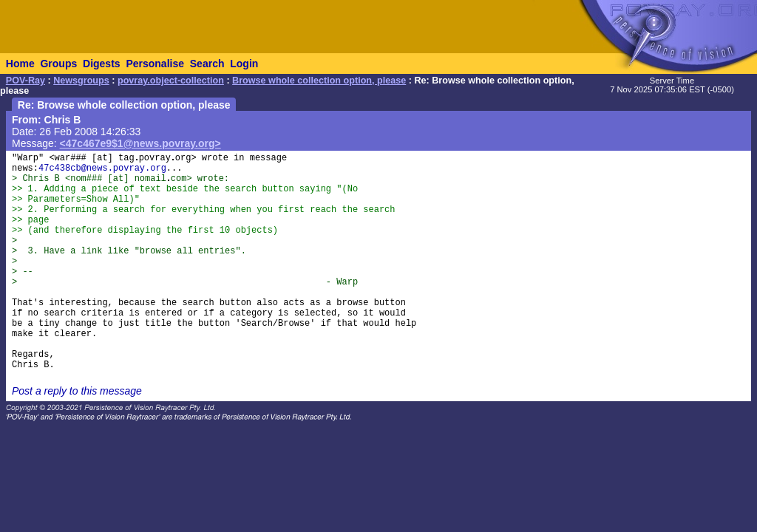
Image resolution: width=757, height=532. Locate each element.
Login (244, 64)
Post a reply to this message (77, 391)
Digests (102, 64)
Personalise (155, 64)
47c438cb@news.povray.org (102, 168)
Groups (58, 64)
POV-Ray (26, 81)
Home (20, 64)
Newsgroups (81, 81)
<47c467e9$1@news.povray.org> (140, 143)
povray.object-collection (171, 81)
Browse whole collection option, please (319, 81)
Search (207, 64)
